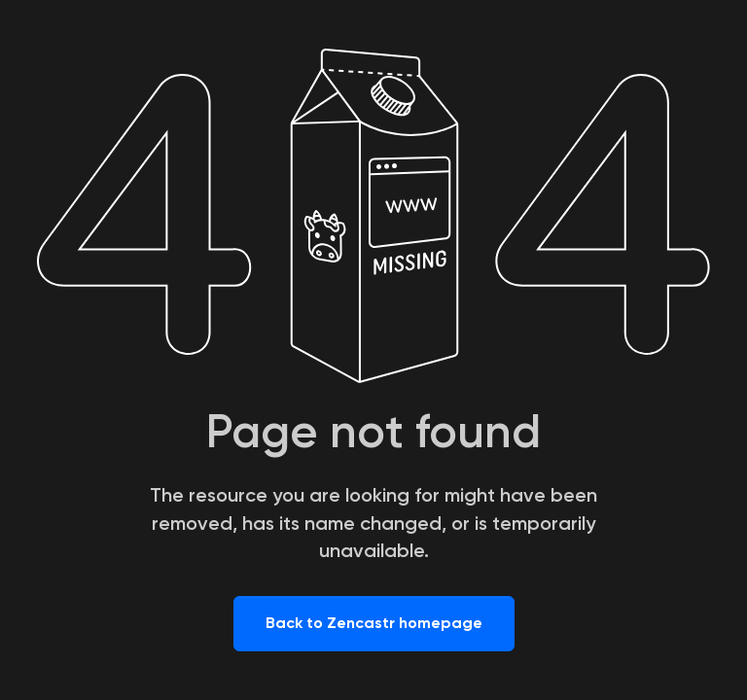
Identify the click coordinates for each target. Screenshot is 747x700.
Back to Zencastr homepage (374, 623)
